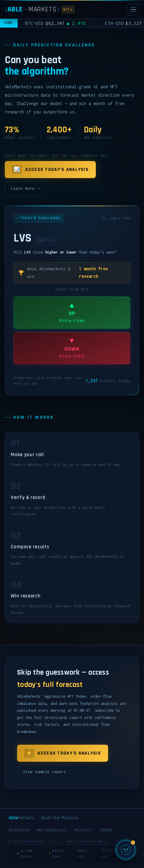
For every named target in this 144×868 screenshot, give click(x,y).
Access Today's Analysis (50, 170)
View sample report (45, 772)
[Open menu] (133, 10)
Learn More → (25, 188)
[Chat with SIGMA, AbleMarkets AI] (126, 850)
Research (19, 830)
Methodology (52, 830)
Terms (106, 830)
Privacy (83, 830)
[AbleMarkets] (40, 9)
